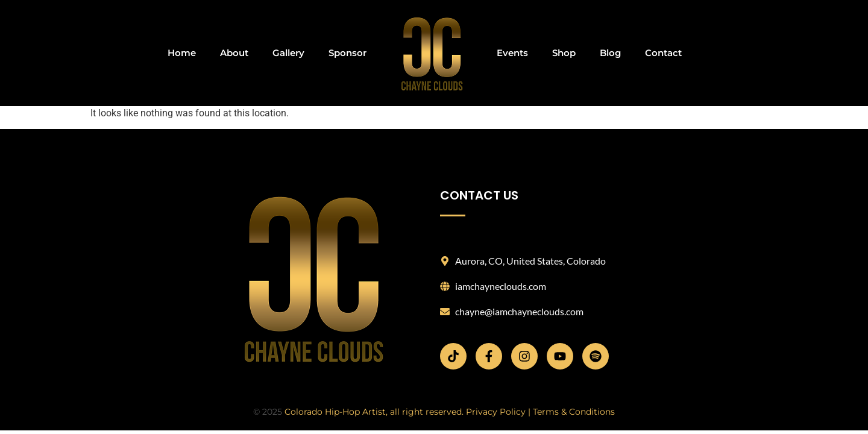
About (234, 53)
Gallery (288, 53)
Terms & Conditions (574, 412)
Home (182, 53)
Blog (610, 53)
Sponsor (348, 53)
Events (512, 53)
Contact (663, 53)
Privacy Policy (496, 412)
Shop (564, 53)
